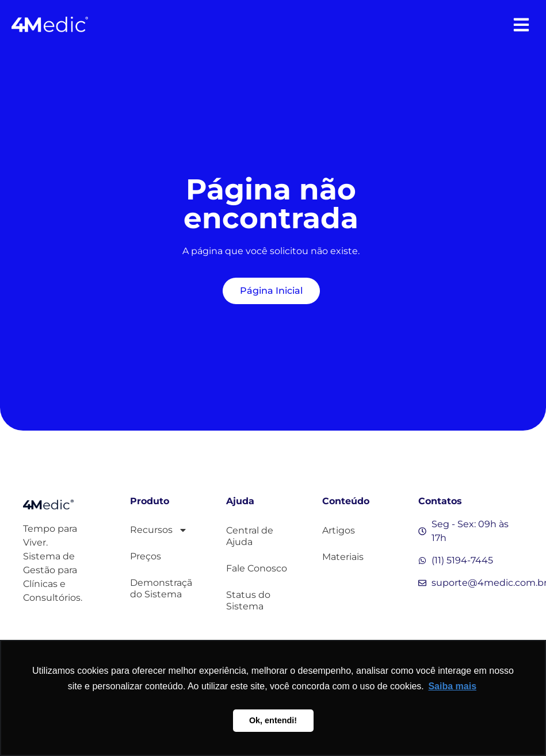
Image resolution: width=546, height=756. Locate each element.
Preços (146, 556)
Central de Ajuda (250, 536)
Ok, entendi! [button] (273, 720)
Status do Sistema (248, 600)
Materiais (343, 557)
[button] (522, 24)
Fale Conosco (257, 568)
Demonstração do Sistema (161, 588)
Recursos (159, 530)
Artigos (339, 530)
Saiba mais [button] (452, 686)
